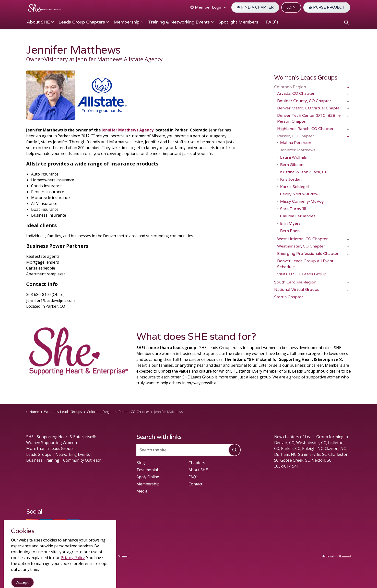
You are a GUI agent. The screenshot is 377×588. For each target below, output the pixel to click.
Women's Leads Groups (306, 77)
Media (142, 491)
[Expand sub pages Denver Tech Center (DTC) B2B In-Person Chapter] (348, 116)
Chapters (197, 463)
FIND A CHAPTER (255, 7)
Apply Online (148, 477)
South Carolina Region (295, 282)
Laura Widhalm (294, 157)
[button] (235, 450)
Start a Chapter (289, 297)
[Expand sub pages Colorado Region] (348, 87)
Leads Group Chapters (82, 22)
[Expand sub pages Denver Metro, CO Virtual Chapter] (348, 109)
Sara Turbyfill (293, 209)
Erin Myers (290, 223)
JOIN (291, 7)
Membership (127, 22)
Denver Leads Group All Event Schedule (305, 264)
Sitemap (124, 556)
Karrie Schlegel (295, 187)
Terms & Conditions (80, 556)
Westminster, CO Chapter (301, 246)
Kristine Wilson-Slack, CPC (305, 172)
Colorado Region (290, 87)
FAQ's (272, 22)
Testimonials (148, 470)
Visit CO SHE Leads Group (302, 274)
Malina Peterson (296, 143)
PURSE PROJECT (327, 7)
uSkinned (344, 556)
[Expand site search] (346, 22)
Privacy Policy (106, 556)
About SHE (38, 22)
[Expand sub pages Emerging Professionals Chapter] (348, 254)
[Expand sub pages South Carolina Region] (348, 283)
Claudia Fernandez (298, 216)
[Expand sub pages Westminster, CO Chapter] (348, 247)
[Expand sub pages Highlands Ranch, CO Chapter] (348, 129)
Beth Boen (290, 231)
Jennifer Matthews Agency (127, 130)
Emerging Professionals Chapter (308, 253)
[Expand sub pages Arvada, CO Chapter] (348, 94)
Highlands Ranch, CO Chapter (305, 129)
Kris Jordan (291, 179)
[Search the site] (188, 450)
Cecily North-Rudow (299, 194)
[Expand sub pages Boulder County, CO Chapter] (348, 101)
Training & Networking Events (179, 22)
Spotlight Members (238, 22)
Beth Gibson (292, 165)
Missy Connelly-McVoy (302, 201)
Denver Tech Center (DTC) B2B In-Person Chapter (309, 118)
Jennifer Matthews (298, 150)
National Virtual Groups (297, 289)
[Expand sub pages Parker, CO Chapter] (348, 137)
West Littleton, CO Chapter (302, 239)
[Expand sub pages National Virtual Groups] (348, 290)
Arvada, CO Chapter (296, 93)
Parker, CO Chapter (296, 136)
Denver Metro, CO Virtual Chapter (309, 108)
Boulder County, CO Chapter (304, 101)
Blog (141, 463)
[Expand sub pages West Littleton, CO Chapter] (348, 239)
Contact (195, 484)
